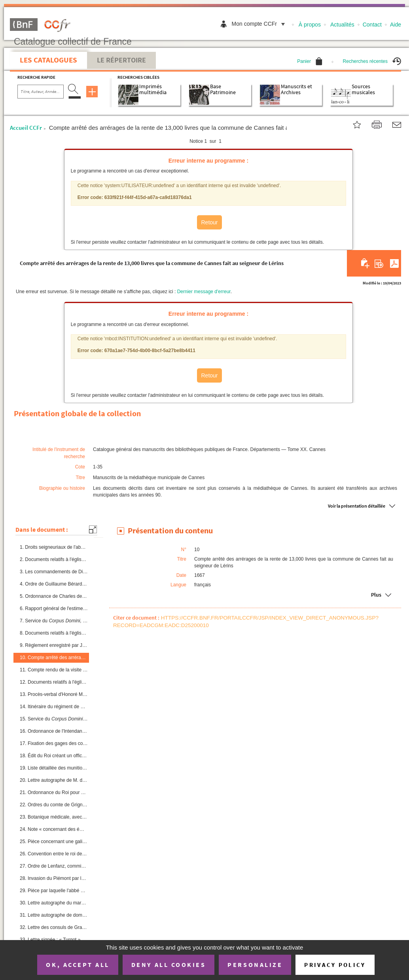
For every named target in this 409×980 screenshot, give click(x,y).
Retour (209, 222)
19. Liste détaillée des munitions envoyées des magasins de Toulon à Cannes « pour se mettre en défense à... (54, 768)
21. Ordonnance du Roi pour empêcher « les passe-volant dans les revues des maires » (54, 792)
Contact (372, 25)
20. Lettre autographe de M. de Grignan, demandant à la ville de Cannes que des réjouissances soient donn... (54, 780)
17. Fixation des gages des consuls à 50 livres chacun (54, 743)
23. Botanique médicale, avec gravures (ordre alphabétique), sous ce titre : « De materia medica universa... (54, 817)
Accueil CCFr (26, 128)
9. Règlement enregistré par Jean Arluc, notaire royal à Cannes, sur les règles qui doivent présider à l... (54, 645)
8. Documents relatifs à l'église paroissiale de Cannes (54, 633)
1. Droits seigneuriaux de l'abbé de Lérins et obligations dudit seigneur (54, 547)
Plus (376, 595)
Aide (396, 25)
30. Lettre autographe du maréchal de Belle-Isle (54, 903)
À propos (310, 25)
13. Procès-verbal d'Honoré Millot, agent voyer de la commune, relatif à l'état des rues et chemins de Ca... (54, 694)
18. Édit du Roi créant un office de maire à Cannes (54, 756)
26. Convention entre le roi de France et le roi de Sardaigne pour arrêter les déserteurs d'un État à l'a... (54, 854)
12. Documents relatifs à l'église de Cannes (54, 682)
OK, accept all (78, 965)
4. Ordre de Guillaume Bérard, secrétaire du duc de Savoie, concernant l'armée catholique (54, 584)
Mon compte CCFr (260, 24)
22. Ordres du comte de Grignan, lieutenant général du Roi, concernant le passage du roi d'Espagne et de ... (54, 805)
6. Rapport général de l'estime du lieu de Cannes (54, 608)
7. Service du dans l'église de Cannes (54, 621)
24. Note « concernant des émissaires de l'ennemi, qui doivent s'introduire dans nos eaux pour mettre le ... (54, 829)
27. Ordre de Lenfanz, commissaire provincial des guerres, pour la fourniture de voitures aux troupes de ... (54, 866)
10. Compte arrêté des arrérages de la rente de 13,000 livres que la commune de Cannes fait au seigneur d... (54, 658)
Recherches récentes (372, 61)
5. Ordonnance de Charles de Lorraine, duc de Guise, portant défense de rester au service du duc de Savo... (54, 596)
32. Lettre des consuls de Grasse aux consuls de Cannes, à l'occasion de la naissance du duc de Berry (54, 927)
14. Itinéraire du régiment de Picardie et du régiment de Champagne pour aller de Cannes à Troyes (54, 707)
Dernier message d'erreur (204, 292)
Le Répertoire (121, 60)
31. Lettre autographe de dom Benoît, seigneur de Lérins (54, 915)
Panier (310, 61)
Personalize (255, 965)
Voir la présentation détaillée (357, 506)
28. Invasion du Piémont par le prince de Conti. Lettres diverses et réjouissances (54, 878)
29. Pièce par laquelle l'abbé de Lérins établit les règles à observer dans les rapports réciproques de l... (54, 891)
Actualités (342, 25)
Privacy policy (335, 965)
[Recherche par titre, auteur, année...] (41, 92)
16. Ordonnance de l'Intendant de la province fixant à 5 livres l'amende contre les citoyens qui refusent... (54, 731)
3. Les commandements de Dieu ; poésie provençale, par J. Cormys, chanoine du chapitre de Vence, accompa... (54, 572)
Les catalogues (48, 60)
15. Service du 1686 (54, 719)
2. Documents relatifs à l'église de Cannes (54, 559)
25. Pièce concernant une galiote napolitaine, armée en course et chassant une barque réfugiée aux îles (54, 842)
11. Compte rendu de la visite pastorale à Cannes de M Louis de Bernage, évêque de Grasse (54, 669)
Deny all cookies (169, 965)
